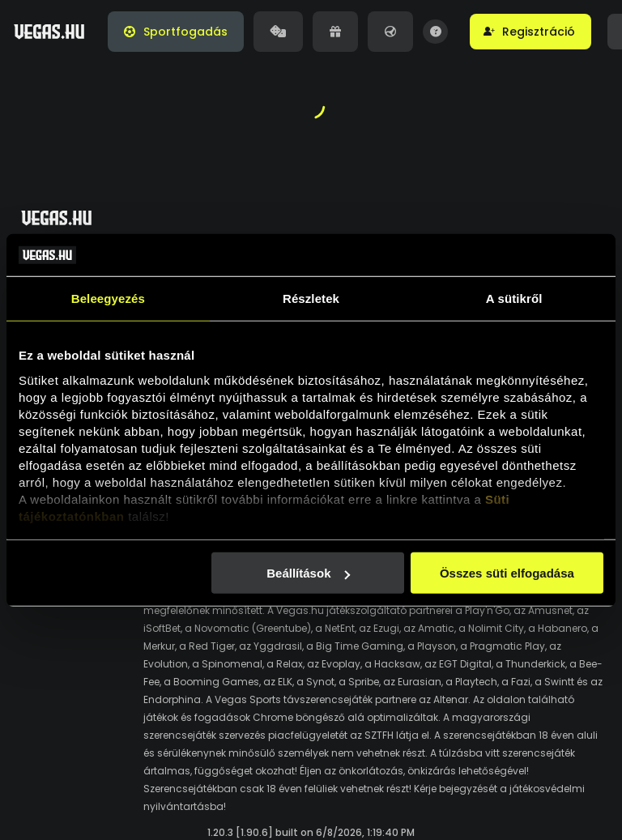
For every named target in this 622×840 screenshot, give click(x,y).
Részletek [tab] (311, 298)
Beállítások (308, 573)
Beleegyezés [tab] (108, 298)
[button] (530, 32)
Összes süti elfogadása (507, 573)
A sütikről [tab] (514, 298)
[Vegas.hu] (49, 32)
